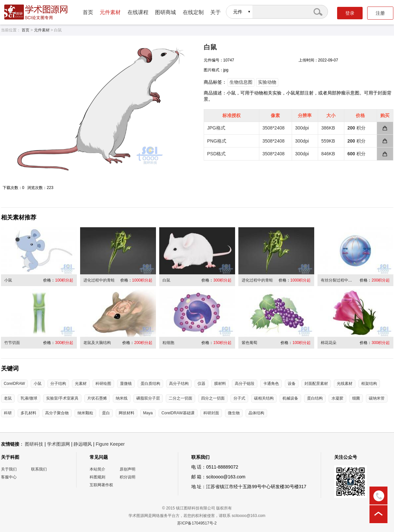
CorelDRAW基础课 (178, 413)
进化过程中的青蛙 (99, 280)
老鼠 (8, 398)
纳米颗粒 (85, 413)
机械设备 (290, 398)
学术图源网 (59, 444)
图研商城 (165, 12)
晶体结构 (256, 413)
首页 (88, 12)
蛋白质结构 (150, 384)
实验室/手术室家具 (62, 398)
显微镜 (126, 384)
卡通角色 (271, 384)
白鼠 (166, 280)
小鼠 (8, 280)
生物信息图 (241, 82)
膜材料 (220, 384)
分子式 (239, 398)
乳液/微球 (29, 398)
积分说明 (128, 477)
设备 (292, 384)
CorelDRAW (15, 384)
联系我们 (39, 469)
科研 (8, 413)
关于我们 (9, 469)
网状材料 (127, 413)
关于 (215, 12)
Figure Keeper (110, 444)
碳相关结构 (264, 398)
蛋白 (106, 413)
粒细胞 (168, 343)
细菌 (356, 398)
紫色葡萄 (249, 343)
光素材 (81, 384)
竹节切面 (12, 343)
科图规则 (97, 477)
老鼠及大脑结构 (97, 343)
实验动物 (267, 82)
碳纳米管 (377, 398)
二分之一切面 (180, 398)
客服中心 (9, 477)
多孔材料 (28, 413)
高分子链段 (245, 384)
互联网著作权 (101, 485)
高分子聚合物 (57, 413)
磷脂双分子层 (148, 398)
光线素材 (345, 384)
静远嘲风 (83, 444)
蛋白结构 (315, 398)
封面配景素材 (316, 384)
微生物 (234, 413)
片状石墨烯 (97, 398)
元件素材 (110, 12)
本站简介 (97, 469)
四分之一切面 (213, 398)
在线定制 (193, 12)
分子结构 (58, 384)
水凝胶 (337, 398)
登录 (350, 13)
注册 (380, 13)
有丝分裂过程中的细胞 (340, 280)
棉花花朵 (329, 343)
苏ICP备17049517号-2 (197, 523)
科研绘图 (103, 384)
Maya (148, 413)
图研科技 (34, 444)
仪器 (201, 384)
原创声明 (128, 469)
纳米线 (122, 398)
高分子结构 (179, 384)
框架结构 (369, 384)
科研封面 (211, 413)
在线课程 (138, 12)
